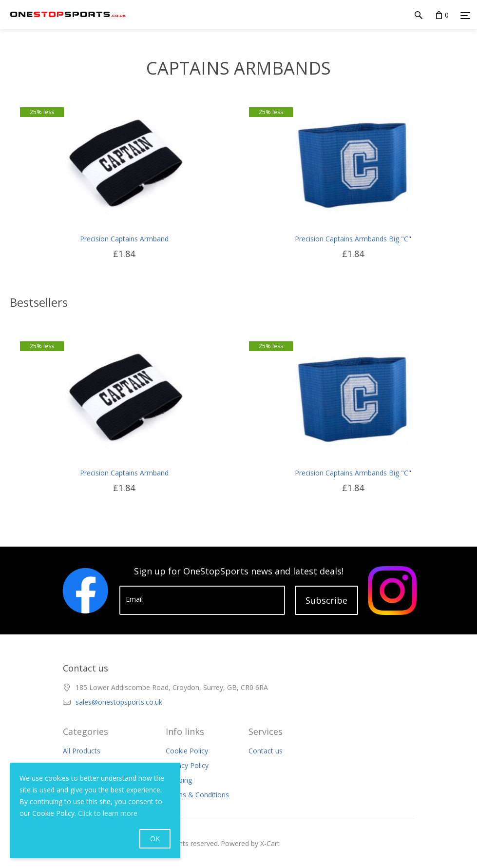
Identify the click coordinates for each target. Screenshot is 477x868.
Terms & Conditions (197, 795)
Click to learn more (108, 813)
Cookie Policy (187, 751)
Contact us (266, 751)
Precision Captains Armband (124, 239)
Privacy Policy (187, 765)
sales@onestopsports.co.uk (119, 702)
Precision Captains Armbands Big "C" (353, 239)
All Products (82, 751)
